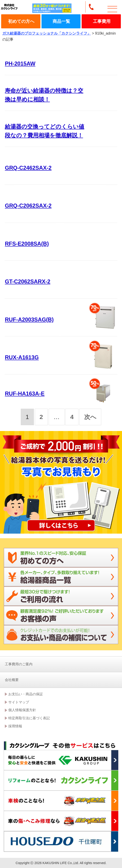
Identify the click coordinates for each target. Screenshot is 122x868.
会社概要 (12, 680)
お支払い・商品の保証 (26, 694)
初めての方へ (21, 21)
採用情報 (15, 726)
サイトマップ (19, 702)
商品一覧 (61, 21)
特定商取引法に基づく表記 (29, 718)
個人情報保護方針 (22, 710)
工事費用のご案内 (19, 664)
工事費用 (102, 21)
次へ (90, 417)
